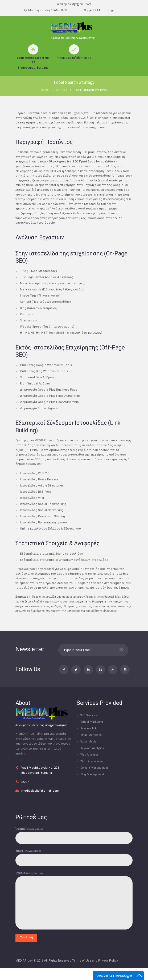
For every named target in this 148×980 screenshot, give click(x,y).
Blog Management (93, 786)
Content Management (96, 779)
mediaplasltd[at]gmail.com (74, 4)
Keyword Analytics (93, 759)
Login (113, 11)
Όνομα (29, 840)
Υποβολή (26, 949)
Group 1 (61, 90)
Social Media (90, 753)
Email (28, 863)
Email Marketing (92, 746)
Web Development (94, 773)
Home (45, 90)
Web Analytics (90, 766)
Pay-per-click (90, 740)
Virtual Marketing (92, 733)
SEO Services (90, 727)
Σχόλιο (30, 885)
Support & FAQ (93, 11)
